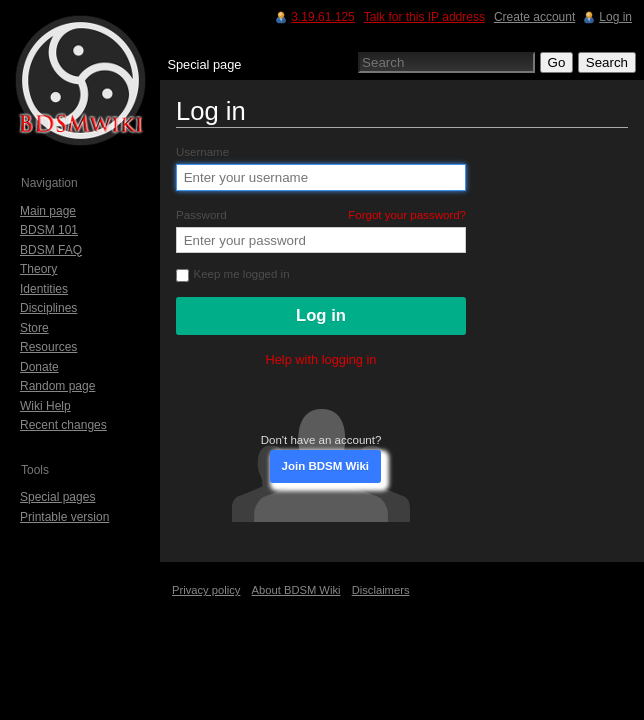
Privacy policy (206, 590)
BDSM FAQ (51, 250)
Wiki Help (45, 406)
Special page (204, 64)
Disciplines (48, 308)
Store (34, 328)
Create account (534, 17)
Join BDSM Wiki (326, 466)
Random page (57, 386)
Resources (48, 347)
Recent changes (63, 425)
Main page (48, 211)
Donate (39, 367)
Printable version (64, 517)
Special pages (57, 497)
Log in (615, 17)
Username (202, 152)
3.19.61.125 (322, 17)
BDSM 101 (49, 230)
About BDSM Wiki (296, 590)
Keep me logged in (233, 274)
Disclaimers (381, 590)
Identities (44, 289)
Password (321, 215)
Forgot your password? (407, 215)
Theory (38, 269)
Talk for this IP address (424, 17)
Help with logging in (321, 359)
